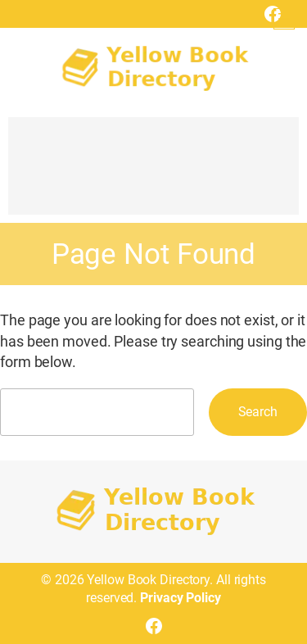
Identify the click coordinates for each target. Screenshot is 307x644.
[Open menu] (284, 19)
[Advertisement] (153, 174)
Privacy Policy (181, 598)
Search (258, 412)
